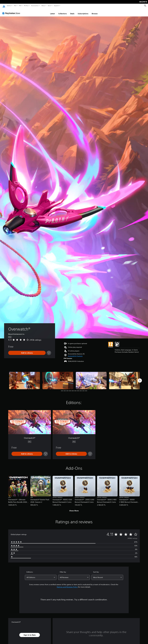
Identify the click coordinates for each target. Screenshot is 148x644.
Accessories (35, 6)
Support (56, 6)
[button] (75, 354)
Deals (72, 12)
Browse (95, 12)
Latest (52, 12)
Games (9, 6)
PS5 (15, 6)
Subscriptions (83, 12)
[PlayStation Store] (12, 11)
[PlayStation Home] (4, 6)
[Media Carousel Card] (25, 379)
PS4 (20, 6)
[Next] (140, 379)
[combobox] (41, 575)
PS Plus (26, 6)
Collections (62, 12)
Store (49, 6)
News (43, 6)
